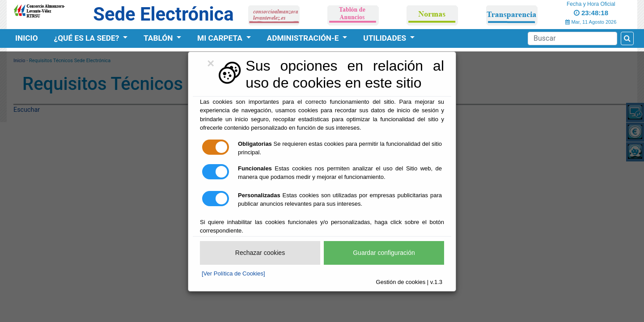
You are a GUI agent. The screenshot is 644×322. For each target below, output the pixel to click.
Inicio (27, 38)
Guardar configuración (384, 253)
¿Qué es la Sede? (88, 38)
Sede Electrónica (163, 14)
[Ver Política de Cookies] (233, 273)
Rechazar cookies (260, 253)
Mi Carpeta (221, 38)
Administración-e (304, 38)
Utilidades (386, 38)
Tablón (159, 38)
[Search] (572, 38)
